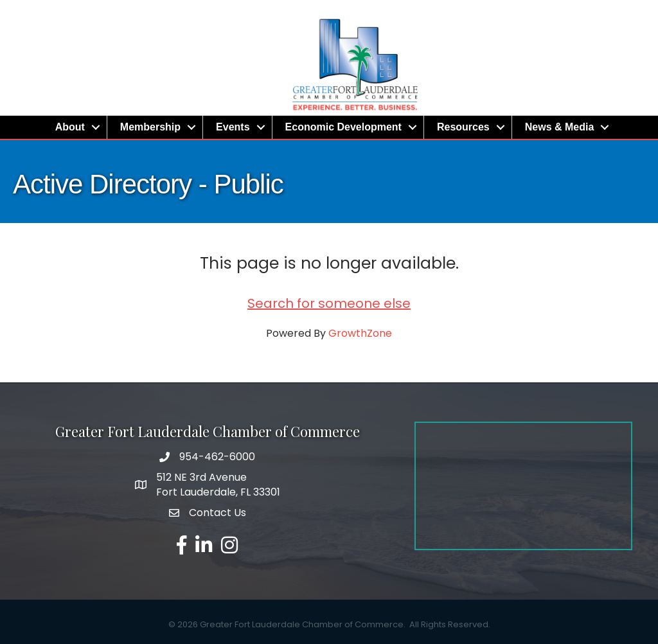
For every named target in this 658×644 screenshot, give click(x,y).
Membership (150, 127)
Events (233, 127)
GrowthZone (360, 333)
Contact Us (218, 513)
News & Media (560, 127)
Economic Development (343, 127)
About (70, 127)
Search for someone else (329, 303)
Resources (463, 127)
